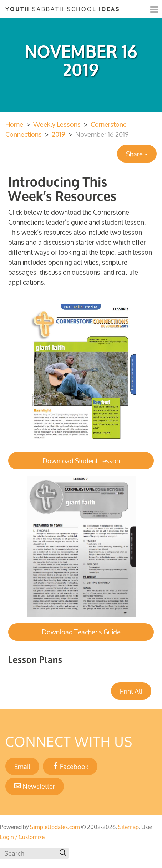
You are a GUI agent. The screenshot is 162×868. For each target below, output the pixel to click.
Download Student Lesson (81, 461)
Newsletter (35, 786)
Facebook (70, 767)
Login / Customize (22, 837)
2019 (59, 134)
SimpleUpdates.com (55, 827)
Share (137, 154)
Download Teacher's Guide (81, 632)
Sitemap (128, 827)
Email (22, 767)
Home (14, 124)
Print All (131, 691)
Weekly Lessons (57, 124)
